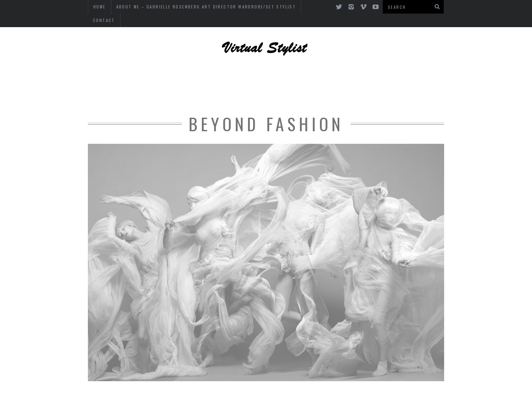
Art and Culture (407, 83)
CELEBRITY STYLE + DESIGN (292, 64)
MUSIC (276, 83)
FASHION (352, 83)
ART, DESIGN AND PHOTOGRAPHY (182, 64)
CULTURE (312, 83)
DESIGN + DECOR (376, 64)
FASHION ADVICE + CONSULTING (148, 83)
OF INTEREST (233, 83)
